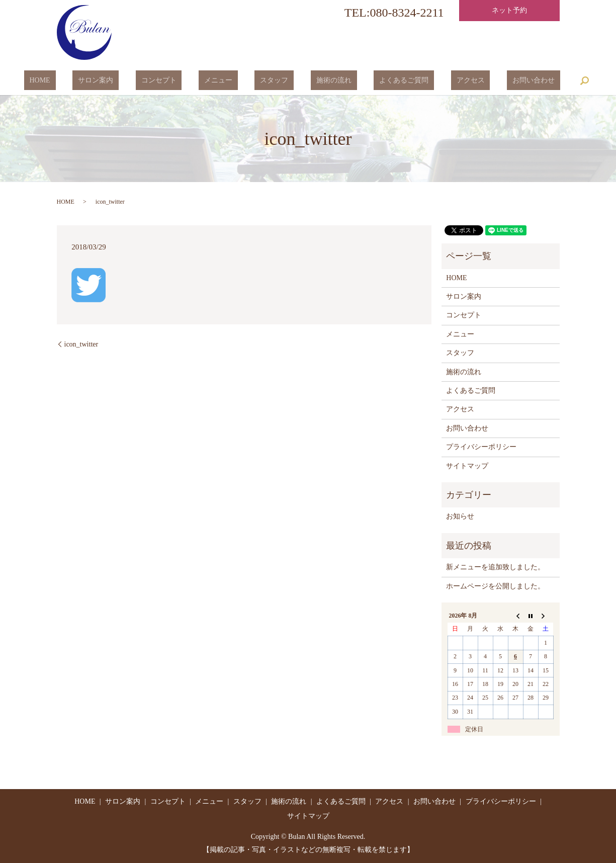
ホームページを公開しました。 (495, 586)
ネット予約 (509, 10)
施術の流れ (323, 81)
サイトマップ (467, 466)
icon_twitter (81, 344)
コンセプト (181, 81)
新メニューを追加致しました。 (495, 567)
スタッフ (274, 81)
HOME (84, 81)
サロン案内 (129, 81)
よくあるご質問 (382, 81)
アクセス (437, 81)
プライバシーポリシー (481, 447)
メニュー (229, 81)
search (535, 80)
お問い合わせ (490, 81)
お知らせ (460, 516)
